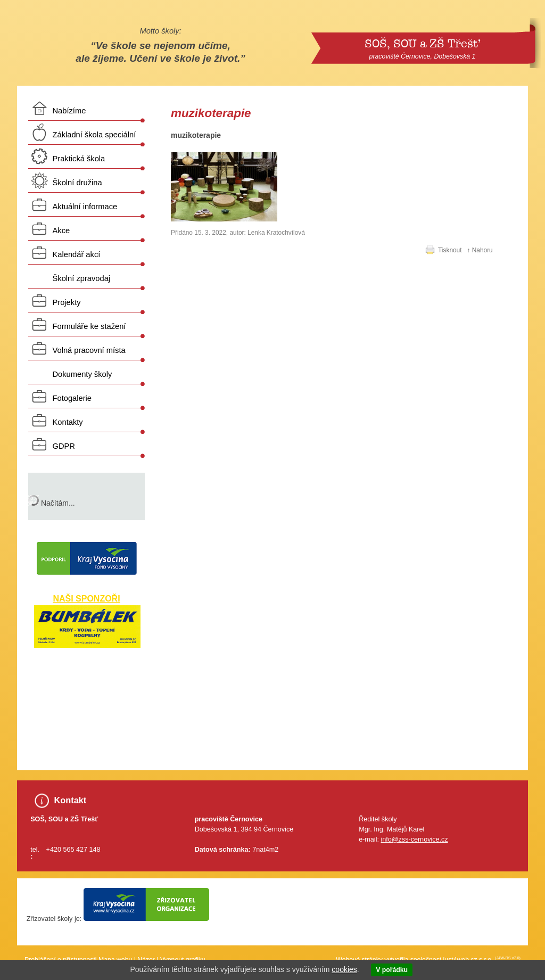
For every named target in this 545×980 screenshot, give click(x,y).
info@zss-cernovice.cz (414, 839)
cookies (344, 969)
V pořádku (392, 970)
